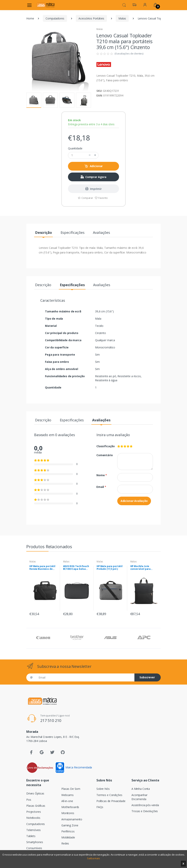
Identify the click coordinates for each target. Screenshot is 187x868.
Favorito (101, 198)
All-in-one (67, 801)
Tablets (31, 836)
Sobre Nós (103, 789)
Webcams (67, 795)
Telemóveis (34, 830)
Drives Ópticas (35, 793)
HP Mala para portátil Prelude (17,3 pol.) (110, 568)
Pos (29, 800)
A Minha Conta (141, 789)
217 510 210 (51, 720)
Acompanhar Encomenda (139, 797)
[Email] (85, 677)
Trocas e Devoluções (145, 811)
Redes (65, 843)
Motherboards (70, 807)
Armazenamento (72, 819)
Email (101, 487)
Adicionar (94, 166)
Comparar (85, 198)
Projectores (34, 812)
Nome (102, 475)
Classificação (104, 446)
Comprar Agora (93, 177)
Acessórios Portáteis (91, 18)
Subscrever (147, 677)
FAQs (100, 807)
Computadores (55, 18)
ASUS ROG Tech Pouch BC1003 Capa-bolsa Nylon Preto (76, 568)
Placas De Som (71, 789)
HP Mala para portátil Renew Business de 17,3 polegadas (42, 568)
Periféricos (68, 831)
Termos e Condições (109, 795)
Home (30, 18)
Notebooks (33, 818)
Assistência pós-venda (145, 805)
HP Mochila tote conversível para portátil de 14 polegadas (141, 568)
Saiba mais (93, 858)
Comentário (104, 455)
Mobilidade (68, 837)
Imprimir (93, 189)
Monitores (68, 813)
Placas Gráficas (36, 806)
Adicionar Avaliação (134, 501)
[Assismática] (46, 5)
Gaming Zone (70, 825)
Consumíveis (34, 848)
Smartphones (35, 842)
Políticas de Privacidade (111, 801)
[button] (124, 5)
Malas (122, 18)
